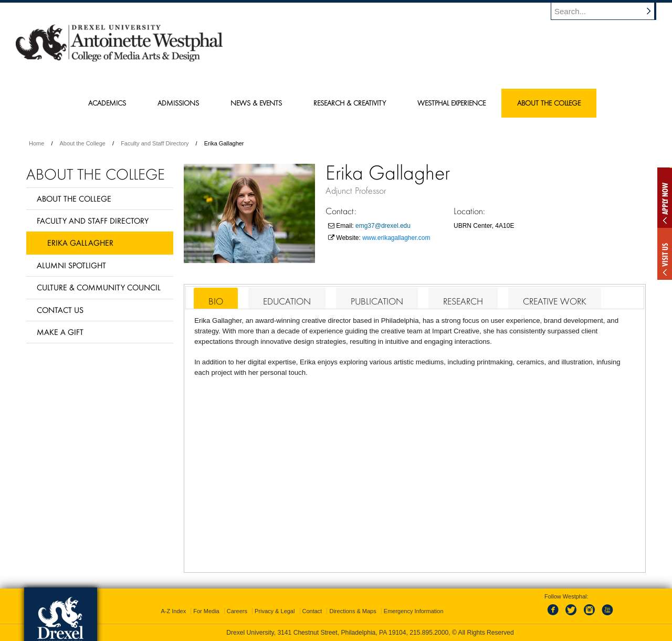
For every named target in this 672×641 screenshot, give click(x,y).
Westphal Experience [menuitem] (451, 103)
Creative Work (555, 301)
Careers (237, 611)
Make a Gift (60, 332)
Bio (216, 301)
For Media (206, 611)
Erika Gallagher (80, 243)
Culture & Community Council (99, 287)
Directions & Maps (353, 611)
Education (287, 301)
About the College (83, 143)
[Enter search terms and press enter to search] (608, 11)
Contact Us (60, 310)
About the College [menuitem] (549, 103)
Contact (312, 611)
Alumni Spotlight (71, 265)
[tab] (216, 298)
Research (463, 301)
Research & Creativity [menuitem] (350, 103)
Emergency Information (414, 611)
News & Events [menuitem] (256, 103)
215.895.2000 (429, 633)
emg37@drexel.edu (383, 226)
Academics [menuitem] (107, 103)
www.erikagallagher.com (396, 238)
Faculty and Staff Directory (155, 143)
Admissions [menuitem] (178, 103)
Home (36, 143)
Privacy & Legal (275, 611)
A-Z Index (173, 611)
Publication (377, 301)
